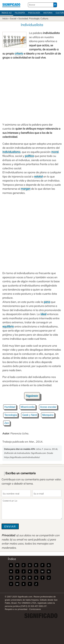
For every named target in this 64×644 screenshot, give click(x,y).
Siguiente (32, 396)
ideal (43, 314)
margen (26, 189)
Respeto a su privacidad (16, 609)
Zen (7, 423)
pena (47, 302)
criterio (19, 53)
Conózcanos (35, 609)
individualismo (11, 152)
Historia (48, 13)
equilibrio (8, 326)
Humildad (10, 407)
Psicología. (34, 18)
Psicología (34, 13)
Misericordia (28, 407)
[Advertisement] (32, 91)
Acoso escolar (48, 407)
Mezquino (48, 415)
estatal (38, 176)
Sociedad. (23, 18)
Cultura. (44, 18)
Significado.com (11, 5)
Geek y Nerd (30, 415)
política (29, 156)
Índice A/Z (7, 13)
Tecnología (11, 415)
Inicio (5, 18)
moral (55, 152)
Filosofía (20, 13)
